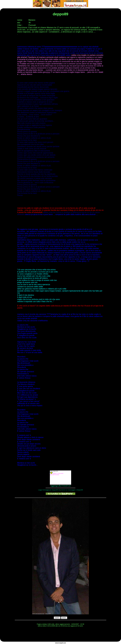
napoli (61, 643)
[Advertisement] (60, 635)
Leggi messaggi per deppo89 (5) (49, 490)
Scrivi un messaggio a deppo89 (72, 490)
